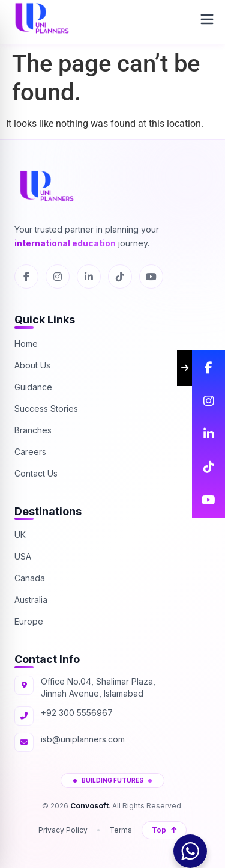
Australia (31, 600)
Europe (29, 621)
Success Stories (46, 408)
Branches (33, 430)
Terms (121, 830)
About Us (32, 365)
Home (26, 344)
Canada (30, 578)
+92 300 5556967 (77, 713)
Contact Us (36, 473)
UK (20, 535)
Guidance (33, 387)
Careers (30, 452)
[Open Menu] (207, 19)
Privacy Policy (63, 830)
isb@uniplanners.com (83, 739)
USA (23, 556)
